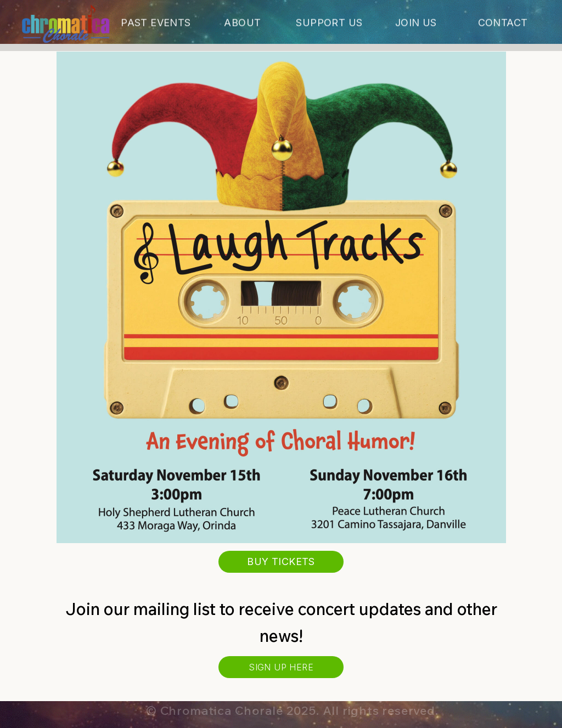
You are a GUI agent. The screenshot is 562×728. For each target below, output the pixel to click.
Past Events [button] (156, 24)
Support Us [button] (329, 24)
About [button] (242, 24)
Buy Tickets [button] (281, 561)
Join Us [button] (416, 24)
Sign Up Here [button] (281, 667)
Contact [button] (503, 24)
